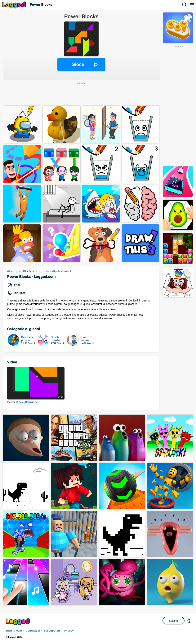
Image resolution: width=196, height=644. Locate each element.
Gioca (78, 64)
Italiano (174, 621)
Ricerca (185, 5)
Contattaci (33, 631)
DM (189, 621)
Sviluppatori (52, 631)
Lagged (14, 5)
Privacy (69, 631)
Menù (192, 5)
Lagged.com (18, 622)
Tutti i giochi (14, 631)
